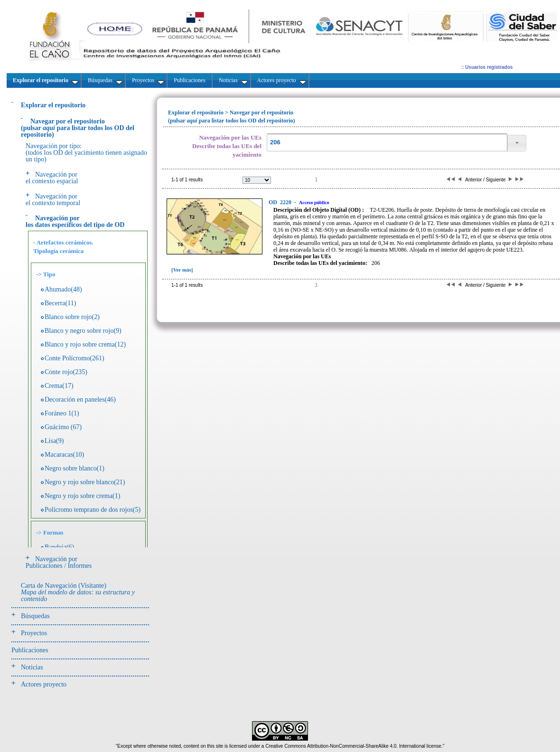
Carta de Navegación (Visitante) (78, 592)
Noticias (32, 667)
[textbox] (387, 143)
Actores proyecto (44, 684)
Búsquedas (35, 616)
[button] (517, 143)
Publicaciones (30, 650)
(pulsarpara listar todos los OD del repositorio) (78, 128)
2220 (281, 202)
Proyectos (34, 633)
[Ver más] (182, 270)
